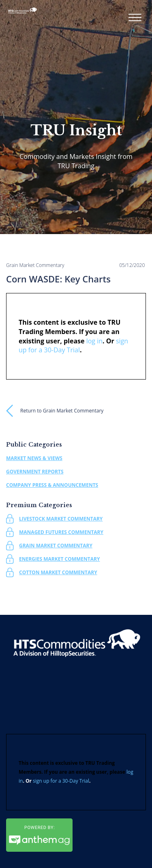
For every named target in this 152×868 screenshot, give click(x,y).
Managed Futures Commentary (61, 532)
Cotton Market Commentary (58, 572)
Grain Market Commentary (56, 546)
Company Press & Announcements (52, 485)
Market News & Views (34, 458)
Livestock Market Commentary (61, 519)
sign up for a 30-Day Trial (61, 781)
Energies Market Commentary (59, 559)
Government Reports (35, 472)
